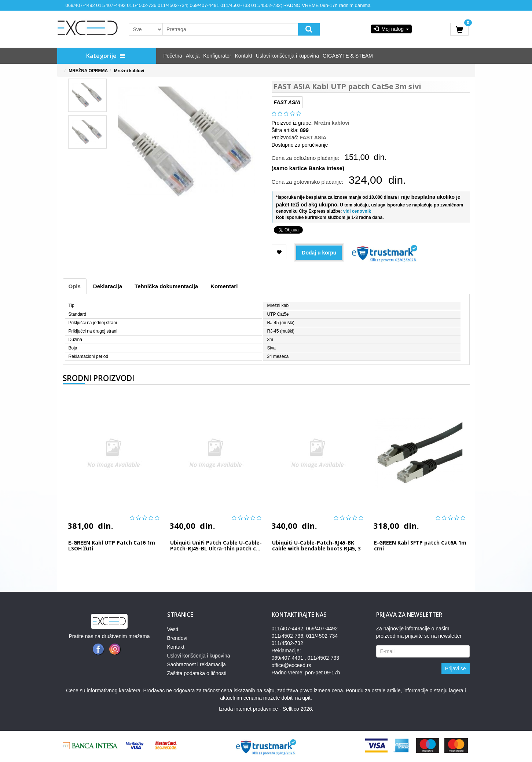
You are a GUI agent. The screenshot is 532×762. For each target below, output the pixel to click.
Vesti (173, 629)
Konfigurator (217, 56)
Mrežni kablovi (129, 71)
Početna (173, 56)
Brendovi (177, 638)
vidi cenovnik (357, 211)
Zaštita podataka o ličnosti (197, 673)
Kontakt (244, 56)
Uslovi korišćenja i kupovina (287, 56)
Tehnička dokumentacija (166, 286)
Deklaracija (108, 286)
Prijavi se (456, 668)
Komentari (224, 286)
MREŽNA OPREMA (88, 71)
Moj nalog (391, 29)
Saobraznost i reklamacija (197, 664)
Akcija (193, 56)
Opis (75, 286)
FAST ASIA (313, 138)
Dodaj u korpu (319, 253)
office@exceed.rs (291, 665)
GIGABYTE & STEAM (348, 56)
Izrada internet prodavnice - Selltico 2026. (266, 709)
